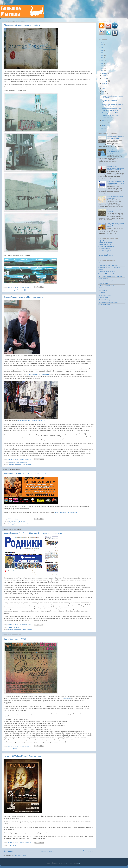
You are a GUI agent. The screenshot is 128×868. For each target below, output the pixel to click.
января (104, 125)
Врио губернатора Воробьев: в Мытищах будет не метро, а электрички (33, 533)
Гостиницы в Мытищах (105, 252)
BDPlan (10, 287)
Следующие (9, 851)
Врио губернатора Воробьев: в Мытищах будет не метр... (111, 109)
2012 (102, 129)
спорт (23, 522)
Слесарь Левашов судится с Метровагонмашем (23, 297)
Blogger (79, 863)
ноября (104, 76)
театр (11, 749)
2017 (102, 61)
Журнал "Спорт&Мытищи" (106, 286)
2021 (102, 53)
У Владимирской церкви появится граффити (22, 25)
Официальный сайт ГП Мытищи (108, 265)
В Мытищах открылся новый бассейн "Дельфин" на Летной (115, 225)
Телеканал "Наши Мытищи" (107, 272)
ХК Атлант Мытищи (104, 300)
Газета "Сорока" (103, 279)
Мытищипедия (103, 263)
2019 (102, 55)
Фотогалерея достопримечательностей (110, 254)
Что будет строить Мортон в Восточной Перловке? (115, 137)
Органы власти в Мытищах (107, 246)
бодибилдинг (13, 522)
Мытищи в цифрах (104, 248)
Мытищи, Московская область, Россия (20, 464)
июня (104, 89)
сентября (105, 81)
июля (104, 86)
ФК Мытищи (102, 293)
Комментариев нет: (26, 287)
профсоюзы (23, 462)
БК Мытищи (102, 288)
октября (105, 78)
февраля (105, 123)
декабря (105, 73)
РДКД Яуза (12, 845)
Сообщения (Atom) (20, 855)
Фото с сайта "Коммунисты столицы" (31, 421)
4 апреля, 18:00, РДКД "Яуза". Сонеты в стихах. (23, 756)
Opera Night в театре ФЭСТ (15, 639)
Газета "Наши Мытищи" (106, 281)
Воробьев (12, 627)
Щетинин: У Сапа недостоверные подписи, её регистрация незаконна (115, 168)
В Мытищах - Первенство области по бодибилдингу (25, 473)
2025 (102, 42)
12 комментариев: (25, 625)
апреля (104, 94)
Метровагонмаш (14, 462)
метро (18, 627)
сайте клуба (67, 699)
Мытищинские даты (105, 250)
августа (105, 83)
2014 (102, 68)
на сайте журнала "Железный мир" (66, 512)
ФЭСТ (15, 749)
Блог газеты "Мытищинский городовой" (110, 276)
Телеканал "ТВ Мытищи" (106, 274)
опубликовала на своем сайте (39, 374)
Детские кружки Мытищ (106, 243)
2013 (102, 71)
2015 (102, 66)
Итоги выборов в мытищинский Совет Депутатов (113, 152)
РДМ (19, 522)
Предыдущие (88, 851)
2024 (102, 45)
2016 (102, 63)
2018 (102, 58)
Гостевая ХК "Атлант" (105, 295)
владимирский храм (15, 290)
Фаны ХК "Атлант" (104, 297)
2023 (102, 48)
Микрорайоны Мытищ (105, 245)
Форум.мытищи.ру (104, 305)
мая (103, 91)
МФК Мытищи (103, 290)
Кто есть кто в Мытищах (106, 256)
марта (104, 120)
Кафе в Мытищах (104, 241)
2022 (102, 50)
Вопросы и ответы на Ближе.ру (108, 302)
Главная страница (48, 851)
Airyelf (67, 863)
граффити (25, 290)
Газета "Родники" (104, 283)
